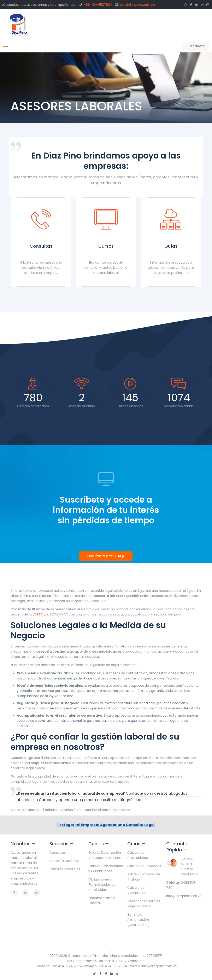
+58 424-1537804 (98, 5)
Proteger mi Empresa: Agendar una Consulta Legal (106, 825)
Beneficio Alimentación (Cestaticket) (139, 920)
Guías (171, 246)
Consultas (41, 246)
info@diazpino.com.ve (137, 5)
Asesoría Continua (64, 861)
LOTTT (38, 614)
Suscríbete (196, 46)
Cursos (106, 246)
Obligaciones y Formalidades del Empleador (102, 885)
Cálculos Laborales (65, 869)
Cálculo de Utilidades (144, 866)
